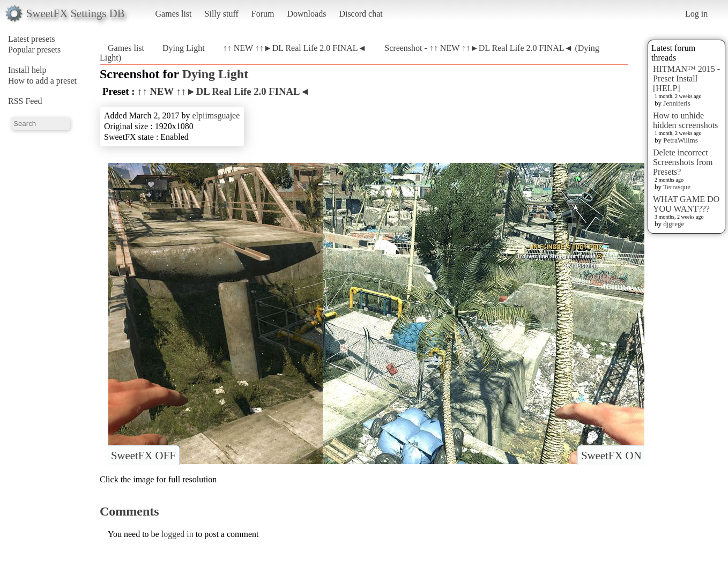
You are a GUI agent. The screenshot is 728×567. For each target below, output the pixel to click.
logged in (177, 534)
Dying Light (184, 48)
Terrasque (677, 187)
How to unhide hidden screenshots (685, 120)
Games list (174, 14)
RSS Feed (25, 101)
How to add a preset (42, 81)
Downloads (306, 14)
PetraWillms (680, 140)
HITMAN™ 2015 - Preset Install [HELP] (686, 79)
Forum (263, 14)
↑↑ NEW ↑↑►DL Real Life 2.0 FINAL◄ (295, 48)
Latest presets (32, 39)
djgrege (674, 224)
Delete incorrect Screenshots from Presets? (683, 162)
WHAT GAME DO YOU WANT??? (686, 204)
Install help (27, 70)
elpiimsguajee (216, 115)
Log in (696, 14)
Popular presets (34, 50)
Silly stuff (222, 14)
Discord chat (361, 14)
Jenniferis (677, 103)
